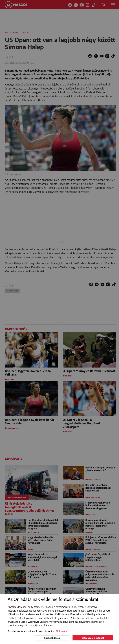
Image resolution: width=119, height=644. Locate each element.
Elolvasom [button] (61, 631)
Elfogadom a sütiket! (93, 638)
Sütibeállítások (52, 638)
